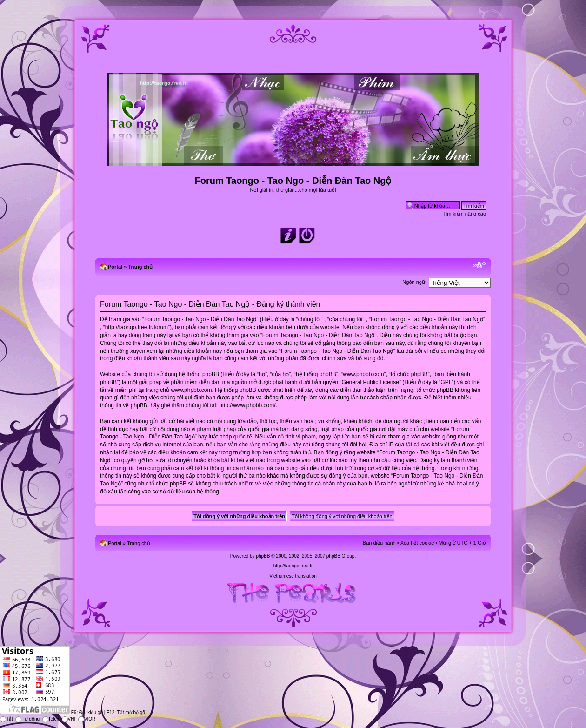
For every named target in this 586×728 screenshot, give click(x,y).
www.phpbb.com (191, 390)
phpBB (263, 556)
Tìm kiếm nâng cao (464, 214)
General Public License (370, 382)
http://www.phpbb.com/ (247, 405)
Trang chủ (140, 267)
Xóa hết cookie (417, 543)
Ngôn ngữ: (414, 282)
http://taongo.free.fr (293, 566)
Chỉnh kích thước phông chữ (479, 265)
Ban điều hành (379, 543)
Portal (115, 267)
